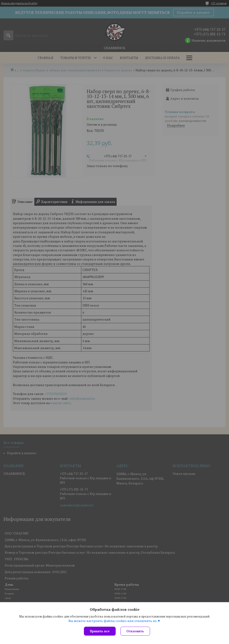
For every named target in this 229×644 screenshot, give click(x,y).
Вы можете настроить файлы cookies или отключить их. (113, 621)
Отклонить (135, 631)
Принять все (100, 631)
